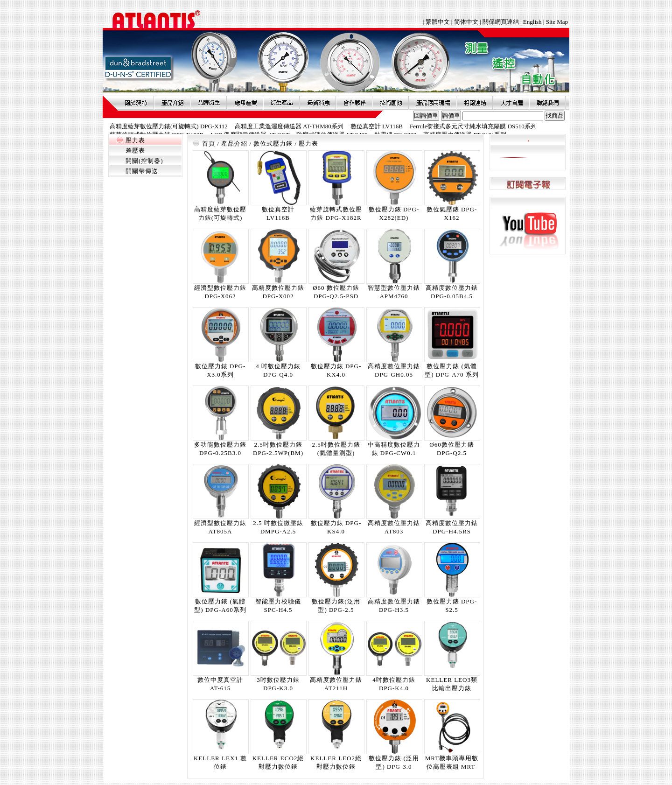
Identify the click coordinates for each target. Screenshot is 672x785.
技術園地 (391, 103)
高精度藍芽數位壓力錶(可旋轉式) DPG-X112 (169, 126)
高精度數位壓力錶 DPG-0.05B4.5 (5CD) (452, 296)
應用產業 (245, 103)
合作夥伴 (354, 103)
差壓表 (135, 151)
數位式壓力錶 (273, 144)
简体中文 (466, 22)
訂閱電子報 (528, 184)
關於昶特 (136, 103)
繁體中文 (438, 22)
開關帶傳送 (142, 171)
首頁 (209, 144)
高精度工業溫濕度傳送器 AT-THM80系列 (289, 126)
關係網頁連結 (501, 22)
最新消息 (318, 103)
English (532, 22)
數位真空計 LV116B (377, 126)
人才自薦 (511, 103)
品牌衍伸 (209, 103)
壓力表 (135, 140)
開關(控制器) (144, 161)
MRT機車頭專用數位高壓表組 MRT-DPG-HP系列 (452, 767)
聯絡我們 (547, 103)
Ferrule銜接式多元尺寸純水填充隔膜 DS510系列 (473, 126)
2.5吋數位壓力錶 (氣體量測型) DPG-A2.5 (336, 453)
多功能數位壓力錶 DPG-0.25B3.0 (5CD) (220, 453)
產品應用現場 (433, 103)
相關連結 (475, 103)
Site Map (557, 22)
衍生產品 (281, 103)
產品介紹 (172, 103)
